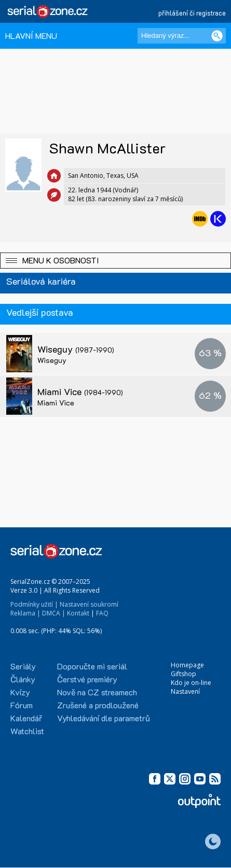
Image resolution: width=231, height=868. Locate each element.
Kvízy (20, 692)
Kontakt (78, 613)
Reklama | (25, 613)
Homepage (187, 665)
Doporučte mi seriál (92, 666)
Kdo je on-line (191, 683)
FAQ (102, 613)
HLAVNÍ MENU (31, 36)
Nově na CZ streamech (97, 692)
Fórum (22, 705)
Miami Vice (80, 391)
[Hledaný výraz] (182, 36)
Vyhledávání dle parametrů (104, 718)
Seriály (23, 666)
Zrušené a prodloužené (98, 705)
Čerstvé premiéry (87, 679)
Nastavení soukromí (89, 604)
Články (23, 679)
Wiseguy (76, 349)
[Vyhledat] (217, 36)
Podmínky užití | (34, 604)
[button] (115, 261)
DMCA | (54, 613)
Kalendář (26, 718)
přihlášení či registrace (192, 13)
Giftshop (184, 674)
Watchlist (27, 731)
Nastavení (185, 691)
